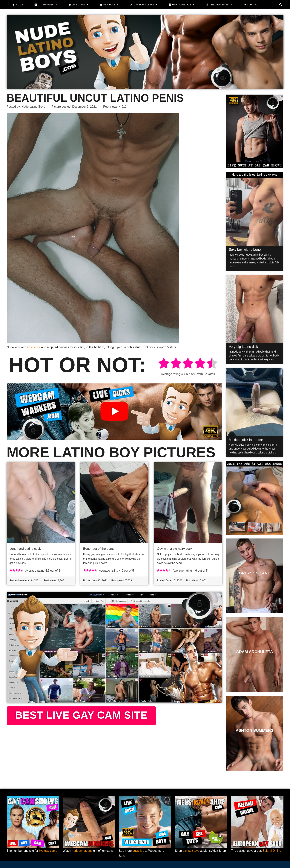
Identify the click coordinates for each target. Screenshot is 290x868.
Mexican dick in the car (246, 440)
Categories (48, 5)
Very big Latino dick (243, 347)
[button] (281, 5)
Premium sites (221, 5)
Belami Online (272, 851)
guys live (138, 851)
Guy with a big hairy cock (175, 549)
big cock (35, 347)
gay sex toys (191, 851)
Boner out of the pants (99, 549)
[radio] (164, 364)
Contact (253, 5)
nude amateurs (82, 851)
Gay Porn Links (146, 5)
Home (20, 5)
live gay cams (48, 851)
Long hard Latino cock (25, 549)
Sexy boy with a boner (245, 250)
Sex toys (111, 5)
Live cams (80, 5)
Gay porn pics (183, 5)
